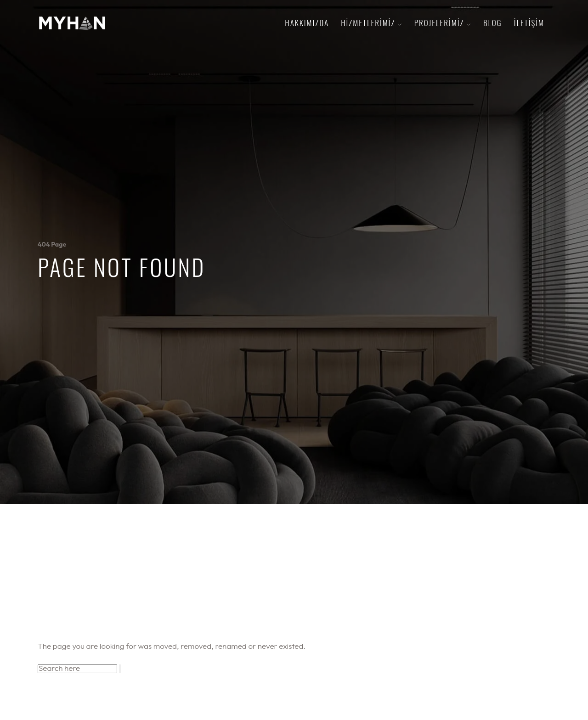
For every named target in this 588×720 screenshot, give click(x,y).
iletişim (529, 23)
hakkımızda (307, 23)
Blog (493, 23)
